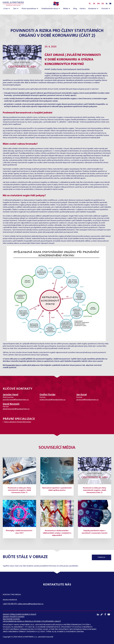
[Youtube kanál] (109, 614)
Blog (75, 9)
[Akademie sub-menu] (98, 9)
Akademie (92, 9)
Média (66, 9)
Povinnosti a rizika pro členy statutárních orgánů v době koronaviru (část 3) (95, 490)
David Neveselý (11, 404)
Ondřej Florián (56, 69)
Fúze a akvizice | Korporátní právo (18, 422)
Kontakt (105, 9)
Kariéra (83, 9)
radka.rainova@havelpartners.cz (30, 604)
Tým (15, 9)
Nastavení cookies (11, 619)
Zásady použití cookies (14, 617)
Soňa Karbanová (69, 69)
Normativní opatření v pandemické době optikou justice (57, 489)
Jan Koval (82, 395)
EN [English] (98, 4)
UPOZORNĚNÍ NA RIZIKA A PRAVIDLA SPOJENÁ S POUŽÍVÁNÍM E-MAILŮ (32, 621)
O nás (6, 9)
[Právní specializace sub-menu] (38, 9)
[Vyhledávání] (90, 3)
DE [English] (103, 4)
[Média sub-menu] (70, 9)
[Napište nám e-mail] (110, 4)
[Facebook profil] (106, 614)
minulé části (51, 73)
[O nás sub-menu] (9, 9)
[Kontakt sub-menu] (110, 9)
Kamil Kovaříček (83, 69)
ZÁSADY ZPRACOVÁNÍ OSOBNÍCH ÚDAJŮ (19, 614)
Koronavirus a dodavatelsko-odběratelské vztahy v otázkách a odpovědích (57, 533)
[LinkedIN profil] (107, 4)
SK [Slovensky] (94, 4)
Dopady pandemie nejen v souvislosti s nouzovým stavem (95, 532)
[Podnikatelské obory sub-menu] (60, 9)
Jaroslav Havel (11, 395)
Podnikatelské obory (50, 9)
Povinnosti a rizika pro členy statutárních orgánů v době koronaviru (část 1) (19, 490)
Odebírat (101, 557)
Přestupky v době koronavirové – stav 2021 (19, 532)
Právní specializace (29, 9)
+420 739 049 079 (10, 604)
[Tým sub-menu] (18, 9)
